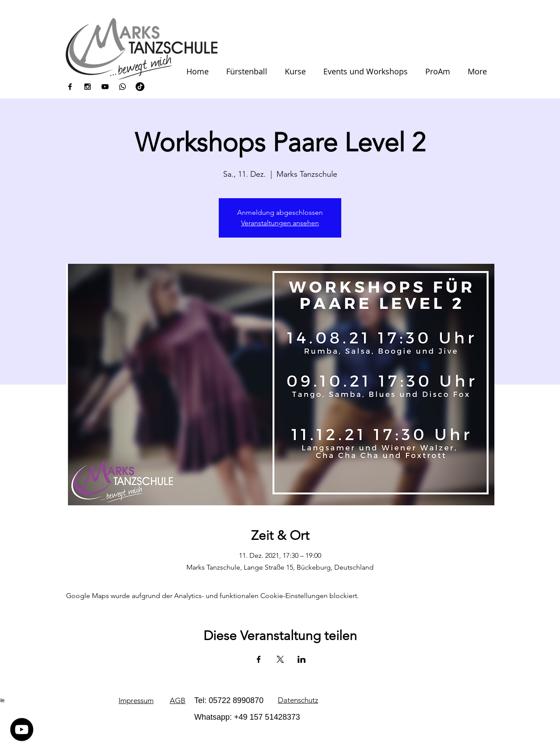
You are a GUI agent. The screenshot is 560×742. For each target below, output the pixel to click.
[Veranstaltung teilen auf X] (280, 659)
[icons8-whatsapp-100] (122, 87)
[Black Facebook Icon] (70, 87)
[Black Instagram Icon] (87, 87)
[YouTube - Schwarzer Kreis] (22, 730)
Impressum (136, 700)
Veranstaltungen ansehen (280, 223)
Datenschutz (298, 700)
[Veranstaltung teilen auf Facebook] (259, 659)
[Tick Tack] (140, 87)
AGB (178, 700)
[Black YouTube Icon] (105, 87)
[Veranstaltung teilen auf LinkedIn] (302, 659)
